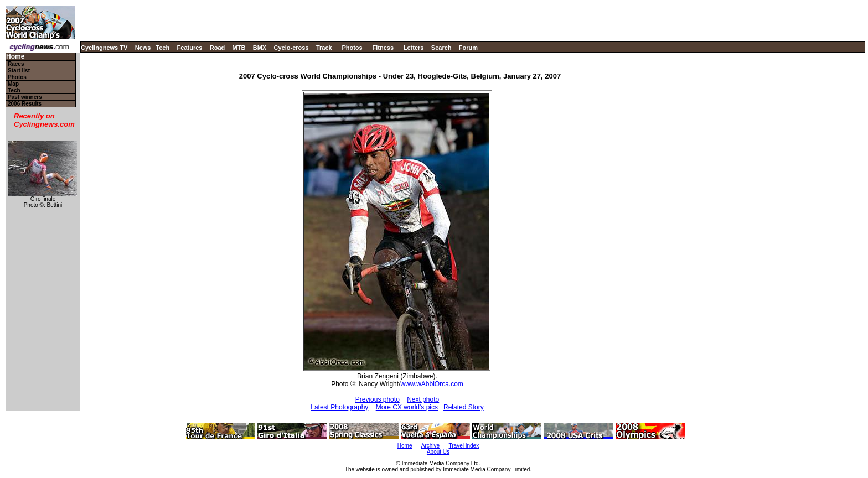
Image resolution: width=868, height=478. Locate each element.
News (143, 48)
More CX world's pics (407, 407)
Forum (468, 48)
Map (13, 84)
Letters (414, 48)
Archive (430, 446)
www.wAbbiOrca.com (432, 384)
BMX (260, 48)
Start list (19, 71)
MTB (239, 48)
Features (190, 48)
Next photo (423, 399)
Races (16, 64)
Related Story (464, 407)
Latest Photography (339, 407)
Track (324, 48)
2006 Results (25, 104)
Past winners (25, 97)
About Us (438, 452)
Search (441, 48)
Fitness (383, 48)
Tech (162, 48)
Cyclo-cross (291, 48)
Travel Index (464, 446)
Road (218, 48)
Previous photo (378, 399)
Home (15, 57)
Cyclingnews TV (104, 48)
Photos (352, 48)
